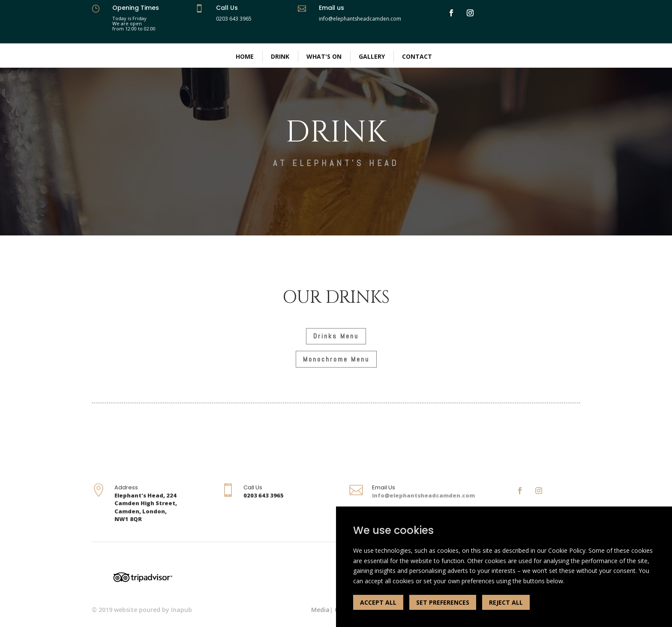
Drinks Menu (336, 336)
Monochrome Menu (336, 359)
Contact (417, 56)
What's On (324, 56)
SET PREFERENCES (443, 602)
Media (320, 610)
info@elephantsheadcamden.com (423, 495)
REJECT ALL (506, 602)
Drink (280, 56)
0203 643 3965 (234, 19)
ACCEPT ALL (378, 602)
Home (245, 56)
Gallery (372, 56)
